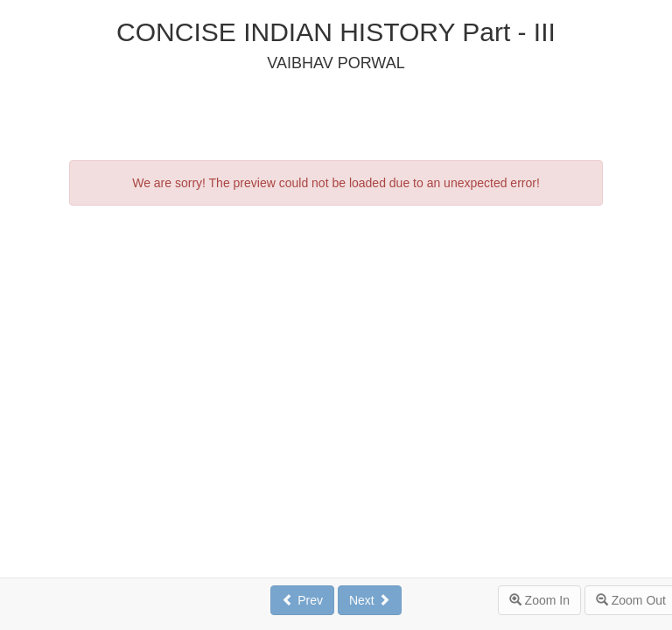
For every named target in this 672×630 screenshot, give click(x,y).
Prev (302, 600)
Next (370, 600)
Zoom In (539, 600)
